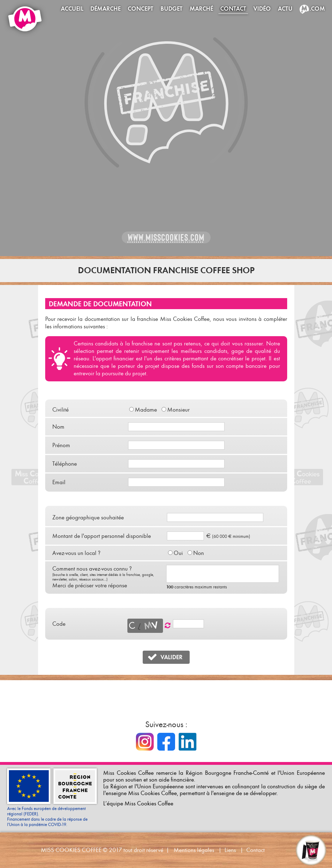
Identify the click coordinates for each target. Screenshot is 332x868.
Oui (178, 553)
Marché (201, 9)
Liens (230, 850)
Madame (146, 410)
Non (199, 553)
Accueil (72, 9)
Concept (141, 9)
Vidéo (262, 9)
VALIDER (172, 657)
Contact (233, 9)
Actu (285, 9)
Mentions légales (194, 850)
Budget (172, 9)
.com (317, 9)
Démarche (106, 9)
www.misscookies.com (166, 238)
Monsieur (178, 410)
